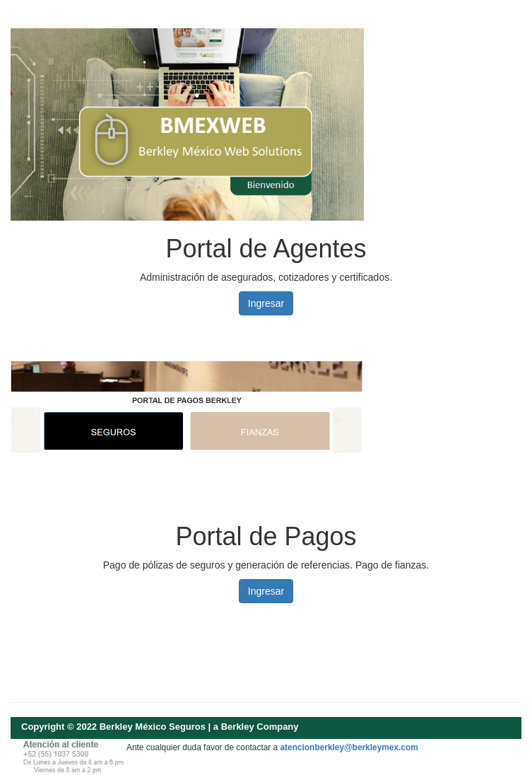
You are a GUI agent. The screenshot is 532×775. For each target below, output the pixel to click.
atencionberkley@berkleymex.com (349, 747)
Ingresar (266, 303)
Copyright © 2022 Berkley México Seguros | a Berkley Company (160, 727)
